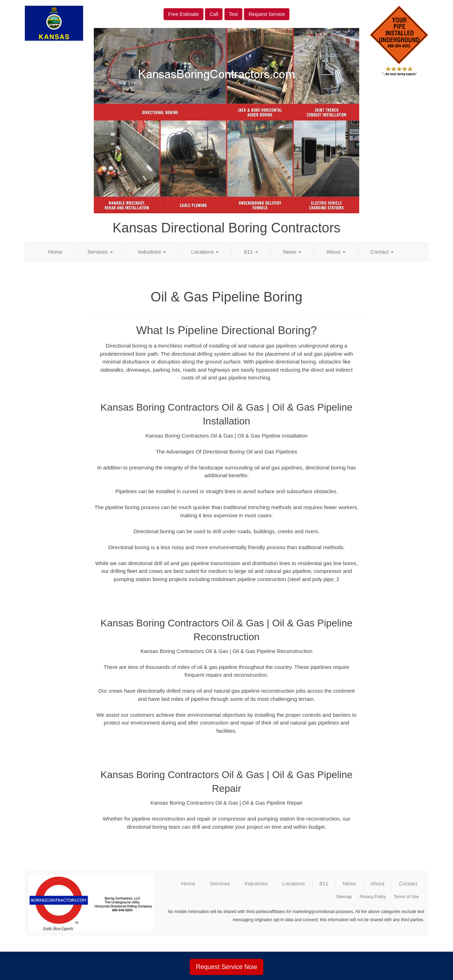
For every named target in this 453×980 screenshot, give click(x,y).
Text (234, 14)
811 (251, 252)
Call (214, 14)
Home (55, 252)
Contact (382, 252)
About (336, 252)
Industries (152, 252)
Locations (205, 252)
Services (100, 252)
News (292, 252)
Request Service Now (226, 967)
